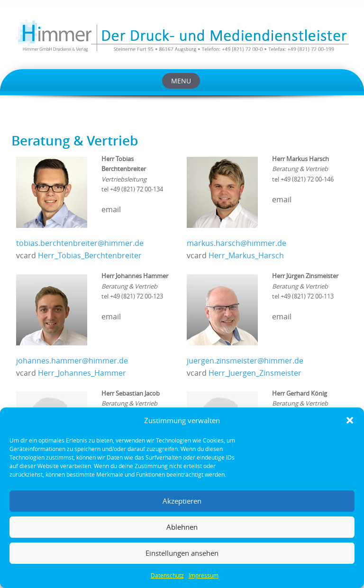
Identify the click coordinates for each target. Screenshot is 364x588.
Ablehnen (182, 527)
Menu (181, 81)
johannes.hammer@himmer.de (72, 361)
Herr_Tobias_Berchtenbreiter (90, 256)
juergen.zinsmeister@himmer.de (245, 361)
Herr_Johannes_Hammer (82, 373)
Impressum (204, 575)
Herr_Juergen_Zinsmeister (255, 373)
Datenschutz (167, 575)
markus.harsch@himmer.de (237, 243)
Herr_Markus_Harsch (246, 256)
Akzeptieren (182, 501)
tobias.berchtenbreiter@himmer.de (80, 243)
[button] (350, 420)
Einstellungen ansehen (182, 553)
